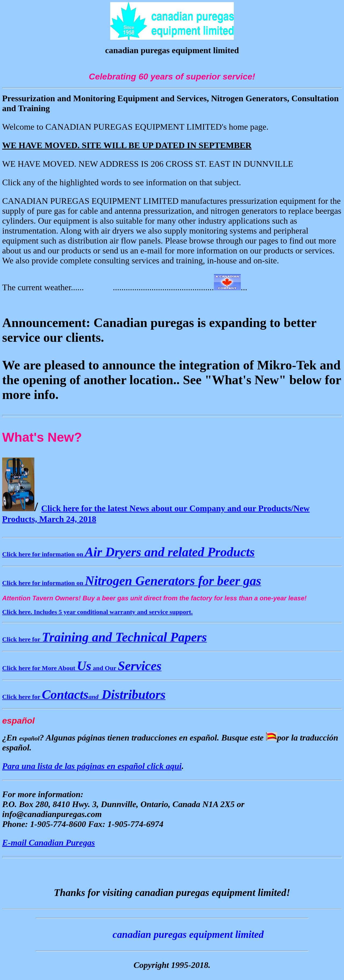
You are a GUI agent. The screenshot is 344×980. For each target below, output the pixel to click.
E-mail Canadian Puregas (49, 843)
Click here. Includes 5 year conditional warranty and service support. (97, 612)
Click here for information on (128, 554)
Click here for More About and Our (82, 668)
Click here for (105, 639)
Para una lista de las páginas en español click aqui (92, 766)
